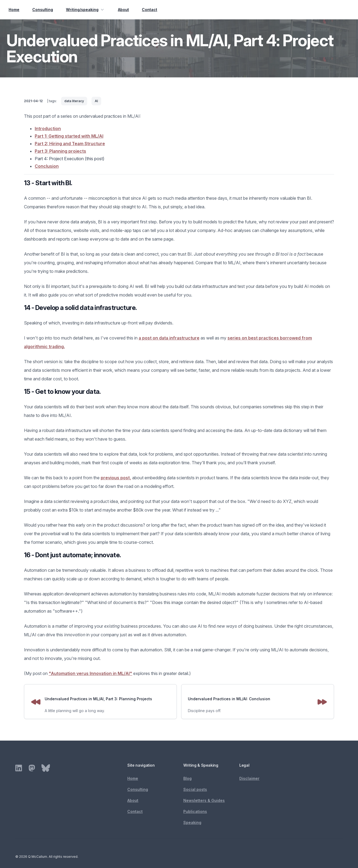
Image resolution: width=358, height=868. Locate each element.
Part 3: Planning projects (60, 151)
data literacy (74, 101)
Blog (187, 778)
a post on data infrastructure (169, 338)
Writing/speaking (85, 10)
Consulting (43, 10)
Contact (150, 10)
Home (14, 10)
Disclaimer (249, 778)
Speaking (192, 822)
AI (96, 101)
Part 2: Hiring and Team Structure (70, 144)
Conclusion (47, 166)
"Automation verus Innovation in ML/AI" (90, 673)
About (123, 10)
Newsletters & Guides (204, 800)
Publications (195, 811)
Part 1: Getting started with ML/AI (69, 136)
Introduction (48, 128)
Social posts (195, 789)
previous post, (116, 478)
